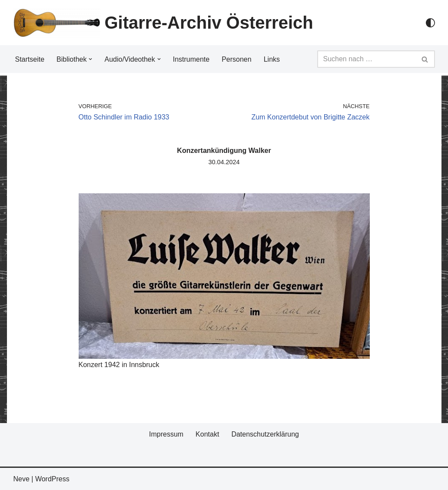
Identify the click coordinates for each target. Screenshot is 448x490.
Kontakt (207, 434)
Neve (22, 479)
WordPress (52, 479)
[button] (90, 59)
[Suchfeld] (366, 59)
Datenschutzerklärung (265, 434)
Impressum (166, 434)
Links (272, 59)
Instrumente (191, 59)
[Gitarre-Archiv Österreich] (163, 23)
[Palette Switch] (430, 23)
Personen (237, 59)
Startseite (30, 59)
